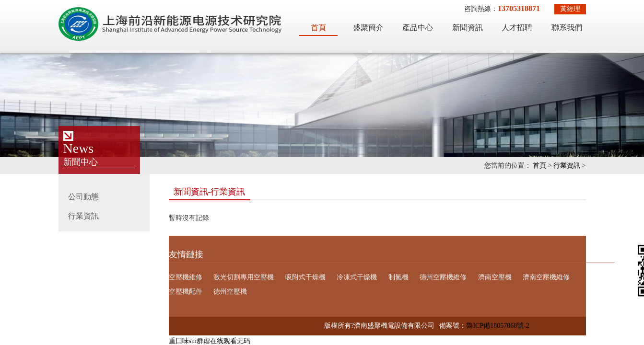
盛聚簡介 (368, 28)
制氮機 (398, 277)
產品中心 (418, 28)
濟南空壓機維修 (546, 277)
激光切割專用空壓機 (244, 277)
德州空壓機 (230, 292)
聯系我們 (567, 28)
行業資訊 (567, 166)
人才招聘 (517, 28)
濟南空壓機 (495, 277)
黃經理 (570, 9)
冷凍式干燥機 (357, 277)
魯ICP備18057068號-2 (498, 326)
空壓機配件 (186, 292)
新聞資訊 (468, 28)
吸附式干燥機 (305, 277)
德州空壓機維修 (443, 277)
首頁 (318, 28)
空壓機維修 (186, 277)
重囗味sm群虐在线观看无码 (210, 341)
